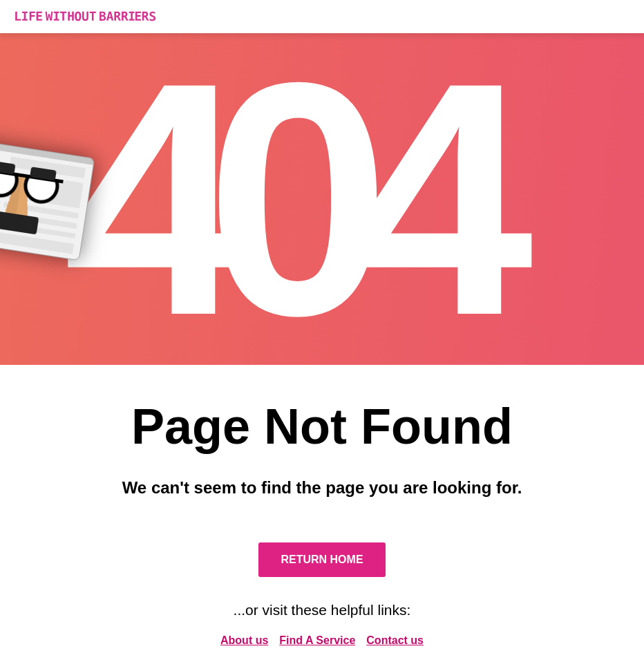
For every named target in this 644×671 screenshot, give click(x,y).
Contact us (395, 640)
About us (244, 640)
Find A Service (317, 640)
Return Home (322, 559)
